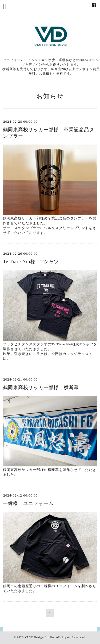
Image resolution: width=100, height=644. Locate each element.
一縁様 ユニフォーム (28, 503)
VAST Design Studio (39, 637)
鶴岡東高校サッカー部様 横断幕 (41, 387)
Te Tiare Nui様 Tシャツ (31, 262)
